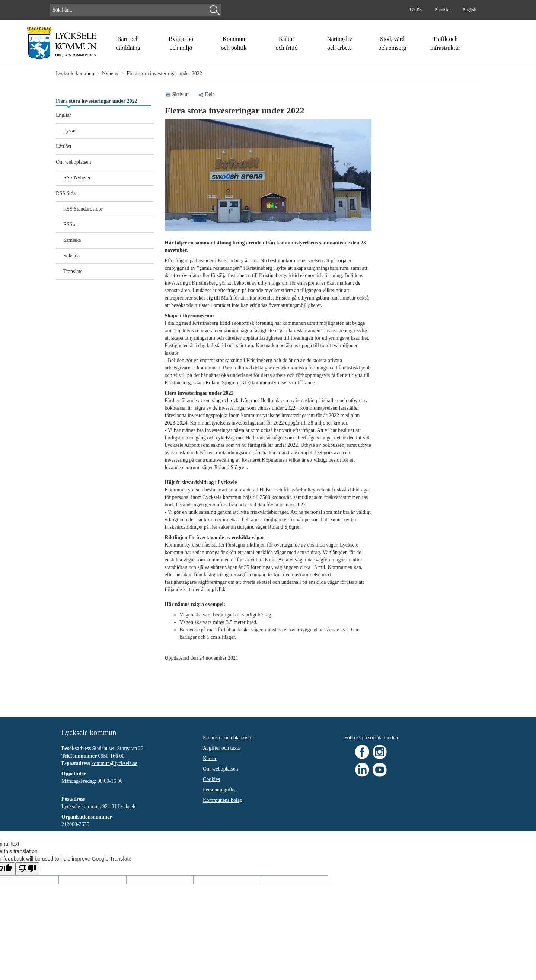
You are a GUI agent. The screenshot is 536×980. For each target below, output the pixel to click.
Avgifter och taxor (222, 748)
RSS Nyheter (77, 178)
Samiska (443, 10)
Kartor (210, 758)
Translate (73, 271)
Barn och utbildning (128, 43)
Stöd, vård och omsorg (393, 43)
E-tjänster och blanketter (229, 738)
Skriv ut (181, 94)
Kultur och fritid (286, 43)
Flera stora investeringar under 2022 (97, 101)
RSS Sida (66, 193)
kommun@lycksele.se (114, 763)
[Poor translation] (27, 869)
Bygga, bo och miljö (181, 43)
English (470, 10)
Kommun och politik (234, 43)
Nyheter (110, 73)
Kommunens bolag (223, 800)
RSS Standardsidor (83, 209)
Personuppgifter (219, 790)
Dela (206, 94)
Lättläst (417, 10)
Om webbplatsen (73, 162)
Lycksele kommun (75, 73)
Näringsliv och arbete (339, 43)
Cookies (211, 779)
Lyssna (71, 131)
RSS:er (71, 225)
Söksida (71, 256)
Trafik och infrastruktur (445, 43)
